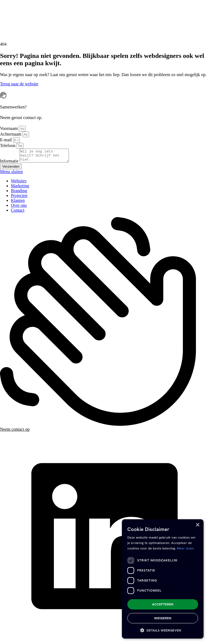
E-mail (7, 140)
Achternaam (11, 134)
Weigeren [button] (163, 618)
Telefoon (8, 146)
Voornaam (9, 128)
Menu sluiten (11, 174)
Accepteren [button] (163, 604)
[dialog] (163, 579)
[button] (163, 630)
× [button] (197, 525)
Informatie (10, 163)
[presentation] (41, 20)
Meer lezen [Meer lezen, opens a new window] (185, 548)
